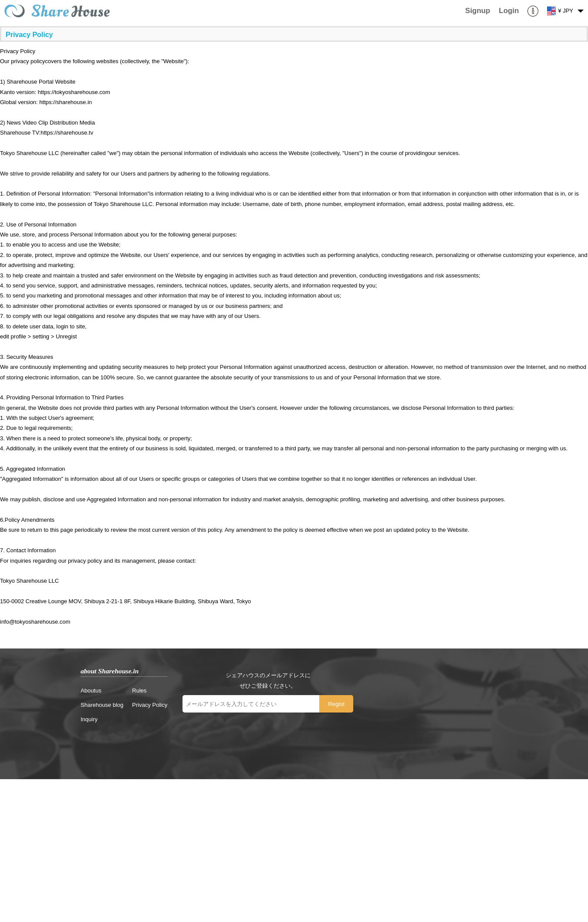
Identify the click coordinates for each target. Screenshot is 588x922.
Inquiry (89, 719)
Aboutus (91, 691)
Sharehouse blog (102, 705)
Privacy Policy (150, 705)
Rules (139, 691)
